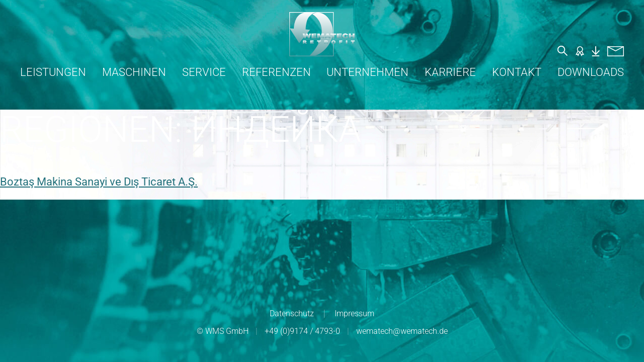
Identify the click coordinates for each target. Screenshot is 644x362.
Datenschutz (292, 313)
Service (204, 72)
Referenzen (276, 72)
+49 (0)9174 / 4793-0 (302, 331)
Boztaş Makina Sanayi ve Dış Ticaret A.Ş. (99, 182)
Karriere (450, 72)
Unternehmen (368, 72)
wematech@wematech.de (402, 331)
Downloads (591, 72)
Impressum (354, 313)
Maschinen (134, 72)
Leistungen (53, 72)
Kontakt (517, 72)
